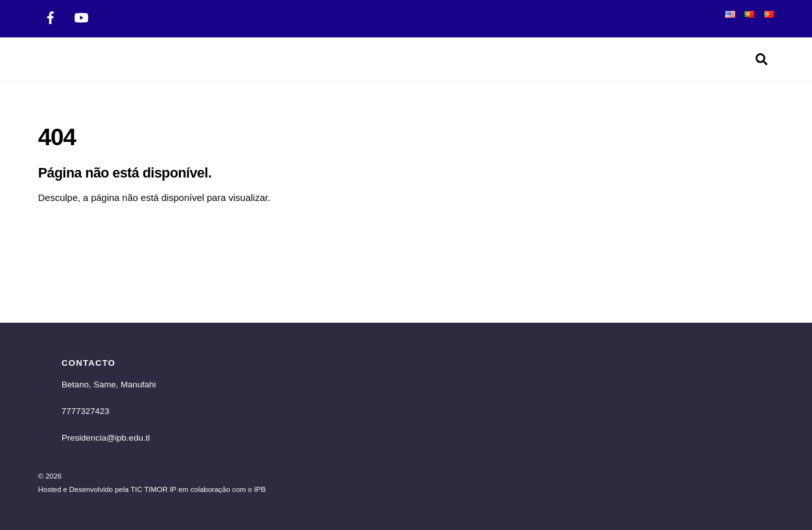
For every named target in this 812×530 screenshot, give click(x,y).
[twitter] (81, 16)
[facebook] (51, 16)
